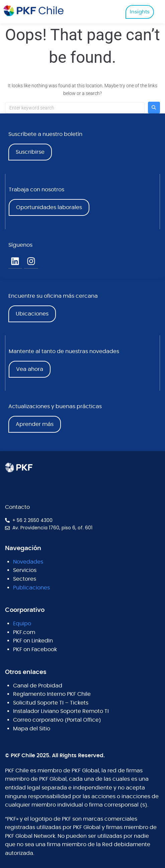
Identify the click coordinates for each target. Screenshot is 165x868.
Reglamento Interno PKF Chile (52, 694)
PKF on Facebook (35, 649)
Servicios (25, 570)
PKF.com (24, 632)
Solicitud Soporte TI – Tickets (51, 703)
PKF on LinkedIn (33, 641)
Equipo (22, 624)
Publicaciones (31, 588)
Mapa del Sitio (32, 729)
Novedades (28, 562)
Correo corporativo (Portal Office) (57, 720)
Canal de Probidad (38, 686)
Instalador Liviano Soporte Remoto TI (61, 711)
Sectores (25, 579)
